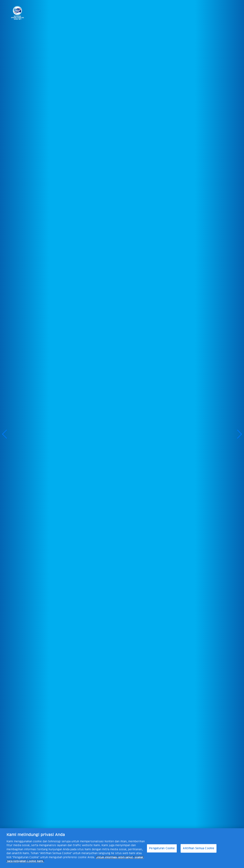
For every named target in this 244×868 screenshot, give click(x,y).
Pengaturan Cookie (162, 848)
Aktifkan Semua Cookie (199, 848)
